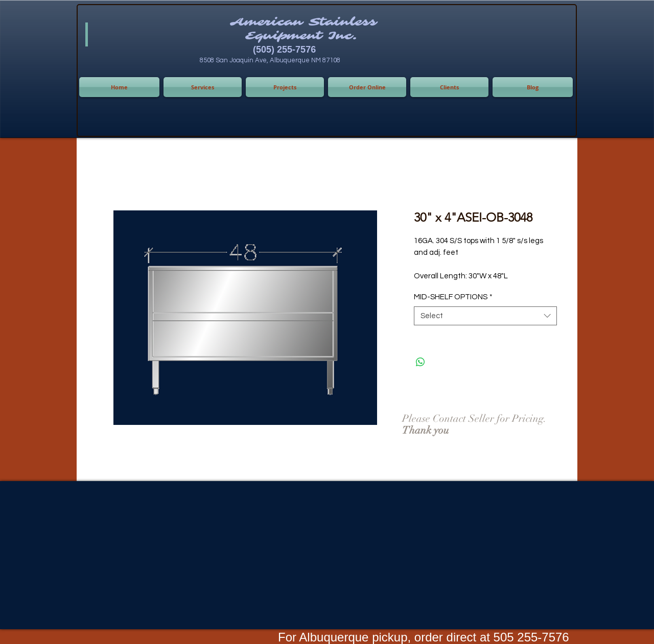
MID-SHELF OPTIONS (453, 297)
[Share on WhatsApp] (421, 362)
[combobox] (485, 316)
